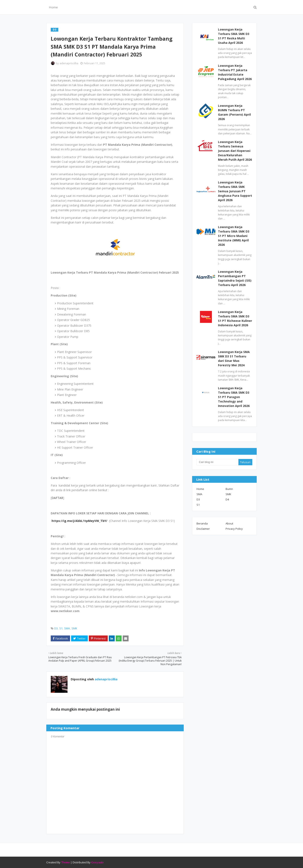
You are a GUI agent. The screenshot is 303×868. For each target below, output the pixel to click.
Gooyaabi (97, 862)
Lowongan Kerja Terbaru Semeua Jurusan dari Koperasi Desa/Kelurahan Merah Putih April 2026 (235, 151)
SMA (67, 628)
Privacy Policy (234, 529)
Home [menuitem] (53, 7)
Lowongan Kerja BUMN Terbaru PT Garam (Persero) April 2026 (234, 112)
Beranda (202, 523)
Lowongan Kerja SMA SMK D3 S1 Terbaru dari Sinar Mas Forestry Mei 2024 (234, 358)
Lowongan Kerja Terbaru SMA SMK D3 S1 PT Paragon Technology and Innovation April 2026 (234, 397)
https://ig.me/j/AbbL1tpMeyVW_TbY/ (79, 521)
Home (200, 489)
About (229, 523)
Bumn (229, 489)
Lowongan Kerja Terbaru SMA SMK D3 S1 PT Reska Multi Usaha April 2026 (234, 36)
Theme (65, 862)
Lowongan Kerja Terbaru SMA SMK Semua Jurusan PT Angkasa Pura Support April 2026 (235, 191)
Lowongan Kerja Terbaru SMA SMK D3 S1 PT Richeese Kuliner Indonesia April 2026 (235, 318)
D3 (56, 628)
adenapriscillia (69, 63)
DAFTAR (57, 498)
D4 (227, 499)
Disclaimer (203, 529)
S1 (61, 628)
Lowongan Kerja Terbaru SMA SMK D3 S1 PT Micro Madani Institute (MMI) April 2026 (234, 236)
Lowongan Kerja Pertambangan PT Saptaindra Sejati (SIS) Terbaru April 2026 (235, 278)
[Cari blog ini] (217, 462)
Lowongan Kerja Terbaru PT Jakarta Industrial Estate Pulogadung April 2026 (235, 72)
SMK (74, 628)
